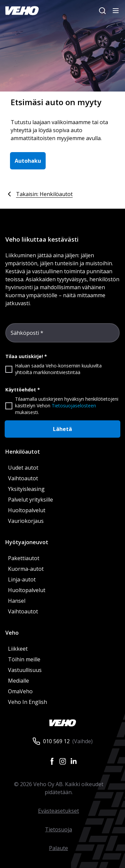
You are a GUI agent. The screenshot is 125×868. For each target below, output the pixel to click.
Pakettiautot (24, 558)
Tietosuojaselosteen (74, 406)
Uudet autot (23, 468)
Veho (12, 633)
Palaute (58, 848)
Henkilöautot (23, 452)
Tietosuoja (58, 829)
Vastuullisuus (25, 670)
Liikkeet (18, 649)
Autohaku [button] (28, 161)
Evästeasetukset (58, 811)
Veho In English (27, 702)
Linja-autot (22, 579)
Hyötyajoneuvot (27, 542)
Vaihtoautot (23, 478)
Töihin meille (24, 659)
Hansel (17, 601)
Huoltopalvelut (27, 510)
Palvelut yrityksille (30, 500)
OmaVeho (20, 691)
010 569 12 (56, 741)
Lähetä (62, 429)
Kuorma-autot (26, 569)
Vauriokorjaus (26, 521)
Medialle (18, 681)
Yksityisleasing (26, 489)
